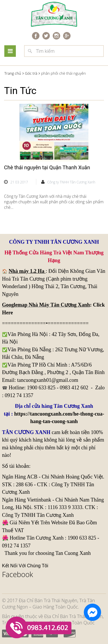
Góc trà (31, 73)
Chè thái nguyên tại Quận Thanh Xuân (47, 167)
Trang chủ (13, 73)
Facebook (18, 574)
